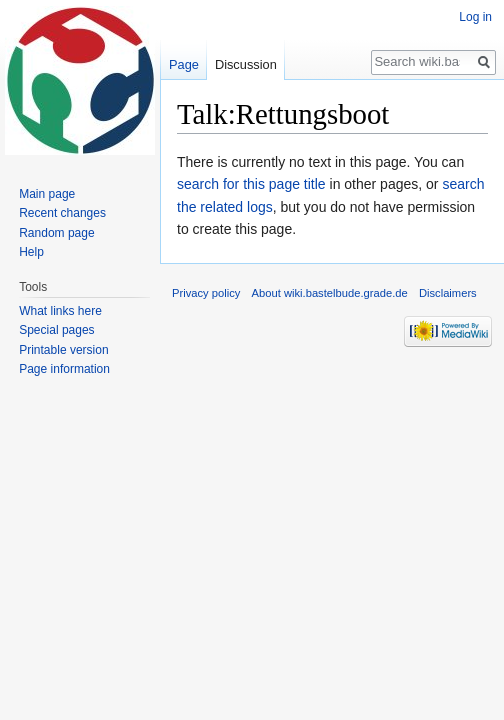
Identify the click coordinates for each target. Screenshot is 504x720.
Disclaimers (448, 293)
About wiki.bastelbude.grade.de (330, 293)
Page (184, 64)
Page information (64, 369)
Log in (475, 17)
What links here (60, 311)
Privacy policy (206, 293)
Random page (56, 233)
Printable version (63, 350)
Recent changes (62, 213)
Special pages (56, 330)
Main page (47, 194)
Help (31, 252)
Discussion (246, 64)
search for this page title (251, 184)
